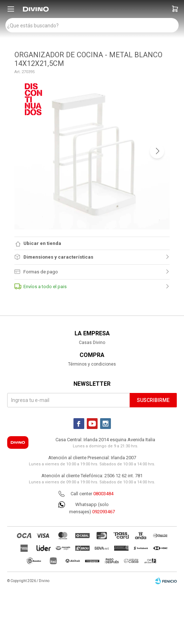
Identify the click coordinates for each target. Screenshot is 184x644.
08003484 (103, 494)
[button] (175, 9)
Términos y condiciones (92, 364)
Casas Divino (92, 343)
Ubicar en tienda (42, 243)
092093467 (104, 512)
